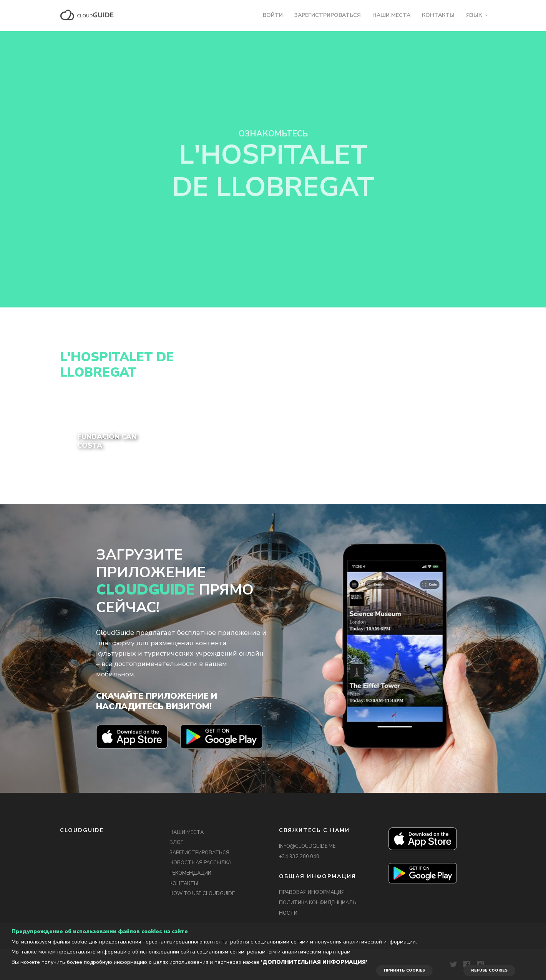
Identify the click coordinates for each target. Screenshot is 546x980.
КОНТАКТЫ (438, 15)
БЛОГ (176, 842)
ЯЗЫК (474, 15)
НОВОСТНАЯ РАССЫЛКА (200, 863)
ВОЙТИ (273, 15)
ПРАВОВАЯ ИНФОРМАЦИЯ (312, 892)
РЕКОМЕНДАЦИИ (190, 873)
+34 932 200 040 (299, 857)
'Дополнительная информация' (314, 962)
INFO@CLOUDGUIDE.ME (307, 846)
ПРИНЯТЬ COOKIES (404, 970)
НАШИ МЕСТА (391, 15)
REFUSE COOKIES (489, 970)
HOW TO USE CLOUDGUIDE (202, 894)
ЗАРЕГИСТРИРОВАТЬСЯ (328, 15)
